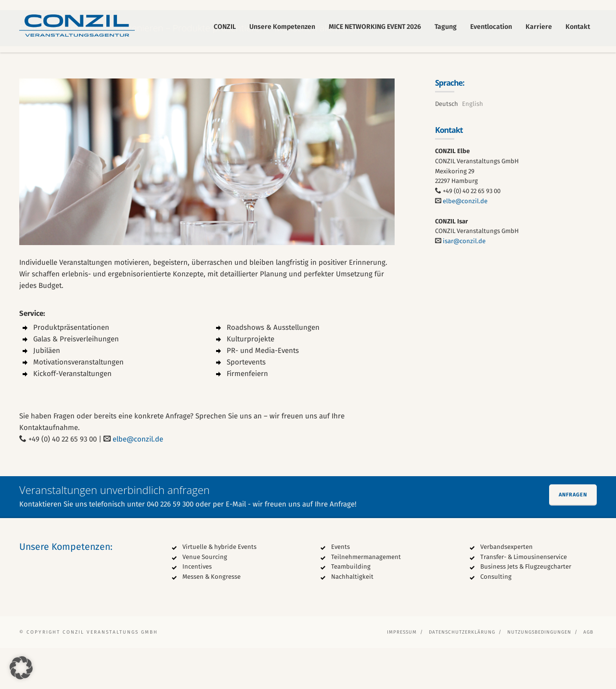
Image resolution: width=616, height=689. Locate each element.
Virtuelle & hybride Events (219, 588)
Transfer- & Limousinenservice (524, 598)
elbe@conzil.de (138, 480)
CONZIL (225, 27)
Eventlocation (491, 27)
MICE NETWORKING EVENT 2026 (375, 27)
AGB (588, 673)
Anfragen (573, 536)
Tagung (446, 27)
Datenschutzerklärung (462, 673)
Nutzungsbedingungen (539, 673)
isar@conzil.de (464, 282)
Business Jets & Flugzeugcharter (526, 608)
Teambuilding (351, 608)
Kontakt (578, 27)
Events (340, 588)
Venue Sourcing (205, 598)
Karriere (539, 27)
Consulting (496, 618)
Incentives (197, 608)
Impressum (402, 673)
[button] (21, 668)
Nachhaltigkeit (352, 618)
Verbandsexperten (507, 588)
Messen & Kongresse (212, 618)
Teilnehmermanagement (366, 598)
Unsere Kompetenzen (282, 27)
